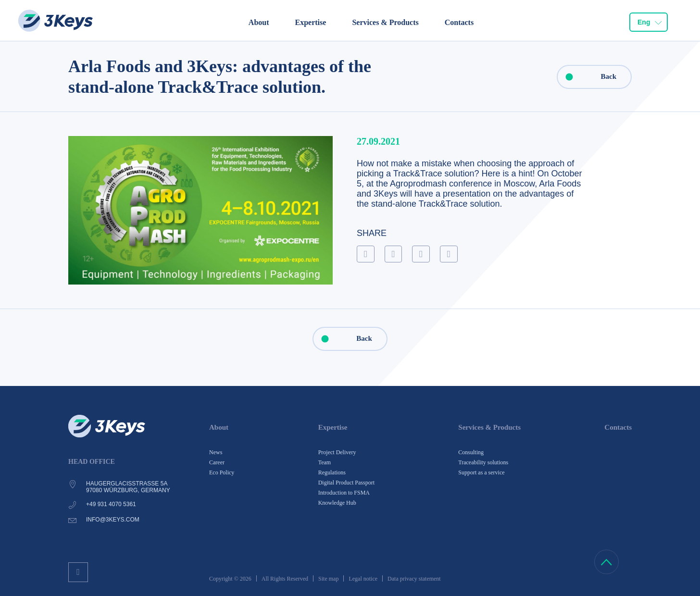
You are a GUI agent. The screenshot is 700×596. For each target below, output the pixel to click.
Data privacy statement (414, 579)
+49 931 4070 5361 (111, 504)
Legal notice (363, 579)
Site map (328, 579)
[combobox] (649, 22)
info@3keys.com (113, 520)
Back (587, 77)
